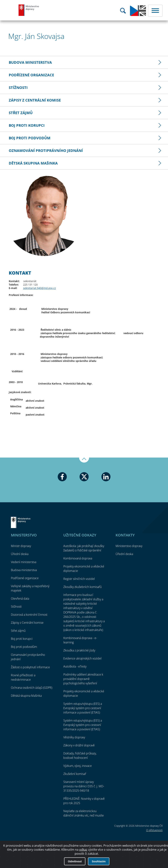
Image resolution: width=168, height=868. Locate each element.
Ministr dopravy (21, 546)
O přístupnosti (154, 830)
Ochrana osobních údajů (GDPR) (32, 688)
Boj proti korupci (27, 125)
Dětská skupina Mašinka (33, 163)
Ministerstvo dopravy (29, 10)
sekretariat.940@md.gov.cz (39, 288)
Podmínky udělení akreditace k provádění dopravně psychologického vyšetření (83, 679)
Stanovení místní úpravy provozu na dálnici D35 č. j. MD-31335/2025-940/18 (84, 786)
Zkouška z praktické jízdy (79, 650)
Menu (155, 11)
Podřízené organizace (31, 75)
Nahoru (84, 460)
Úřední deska (20, 554)
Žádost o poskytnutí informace (30, 667)
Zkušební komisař (75, 774)
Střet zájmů (21, 113)
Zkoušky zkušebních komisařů (82, 587)
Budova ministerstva (30, 62)
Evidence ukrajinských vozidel (82, 658)
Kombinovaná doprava (78, 558)
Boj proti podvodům (30, 138)
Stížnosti (18, 88)
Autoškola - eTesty (75, 666)
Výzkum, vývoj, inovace (78, 766)
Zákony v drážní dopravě (79, 745)
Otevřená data (20, 599)
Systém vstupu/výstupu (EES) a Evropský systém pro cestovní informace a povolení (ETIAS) (83, 708)
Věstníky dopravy (74, 737)
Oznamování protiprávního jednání (46, 151)
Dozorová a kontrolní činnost (29, 615)
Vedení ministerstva (24, 562)
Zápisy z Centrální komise (35, 100)
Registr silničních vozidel (79, 579)
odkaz (83, 862)
